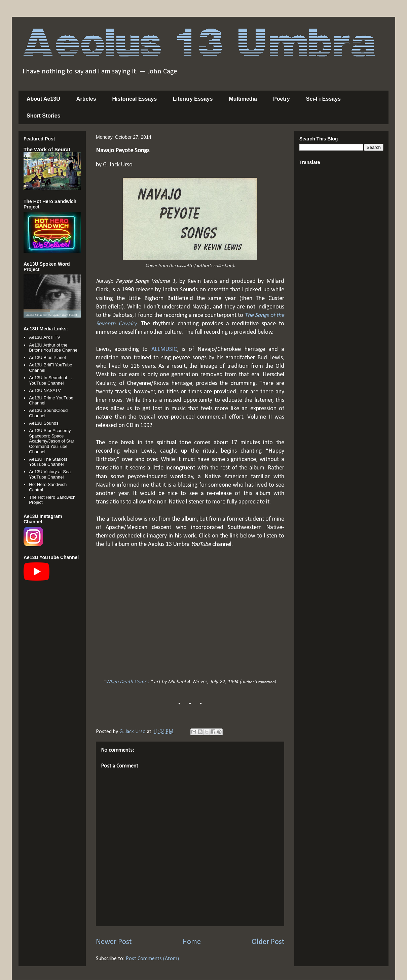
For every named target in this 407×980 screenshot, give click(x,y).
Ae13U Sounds (44, 423)
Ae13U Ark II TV (45, 337)
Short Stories (43, 116)
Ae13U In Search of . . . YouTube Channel (52, 380)
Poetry (282, 99)
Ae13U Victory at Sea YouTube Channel (50, 474)
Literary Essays (193, 99)
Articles (86, 99)
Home (192, 942)
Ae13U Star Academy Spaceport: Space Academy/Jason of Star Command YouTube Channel (51, 441)
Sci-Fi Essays (323, 99)
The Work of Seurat (47, 149)
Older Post (268, 942)
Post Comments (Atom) (152, 959)
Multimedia (243, 99)
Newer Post (114, 942)
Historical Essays (135, 99)
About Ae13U (43, 99)
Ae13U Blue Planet (47, 357)
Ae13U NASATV (45, 390)
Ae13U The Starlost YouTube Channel (48, 462)
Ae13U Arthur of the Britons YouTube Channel (54, 348)
